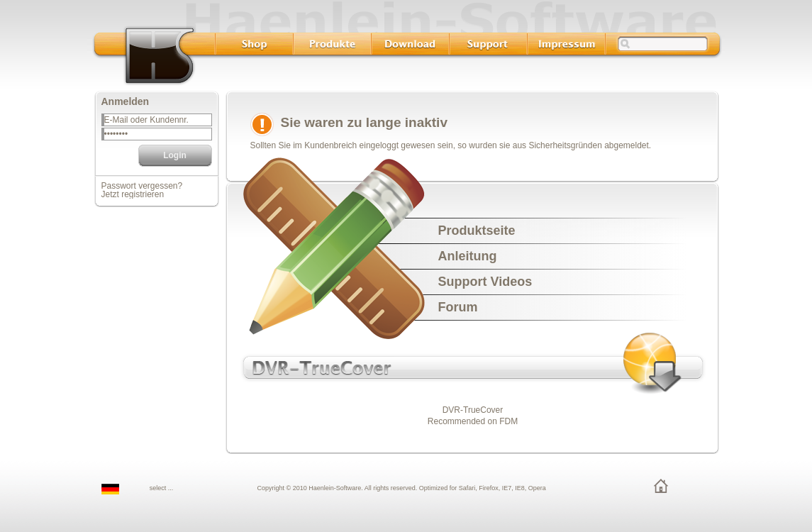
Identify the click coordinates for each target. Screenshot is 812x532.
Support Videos (485, 282)
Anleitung (468, 256)
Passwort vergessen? (142, 186)
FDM (508, 421)
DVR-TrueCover (473, 410)
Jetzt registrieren (133, 194)
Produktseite (477, 231)
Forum (458, 307)
